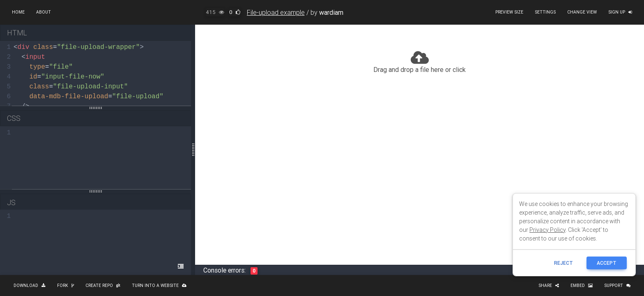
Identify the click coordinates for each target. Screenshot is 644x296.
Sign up (620, 12)
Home (18, 12)
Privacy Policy (547, 230)
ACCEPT (607, 263)
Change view (582, 12)
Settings (545, 12)
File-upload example (276, 12)
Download (30, 286)
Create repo (103, 286)
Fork (66, 286)
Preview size (509, 12)
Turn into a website (159, 286)
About (44, 12)
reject (563, 263)
